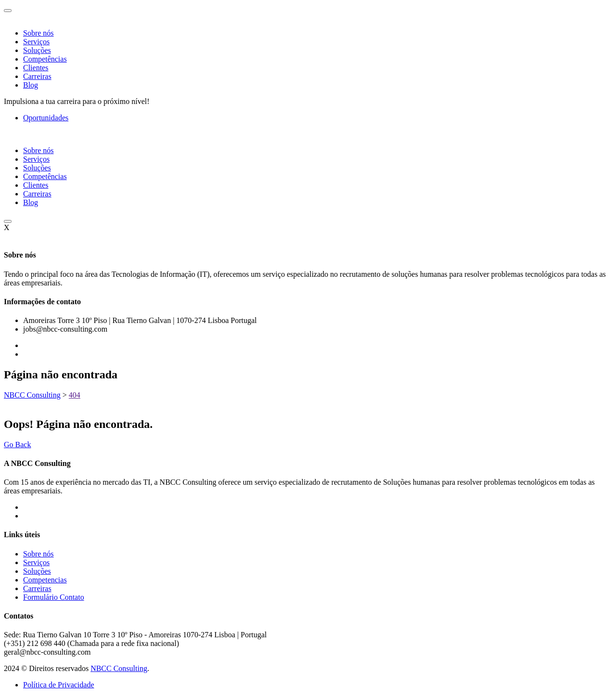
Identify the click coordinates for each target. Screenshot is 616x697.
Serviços (36, 42)
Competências (45, 59)
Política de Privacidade (59, 685)
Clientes (36, 68)
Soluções (37, 50)
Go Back (17, 445)
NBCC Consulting (119, 668)
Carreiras (37, 76)
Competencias (45, 580)
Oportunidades (46, 118)
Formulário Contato (54, 597)
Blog (31, 85)
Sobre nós (38, 33)
